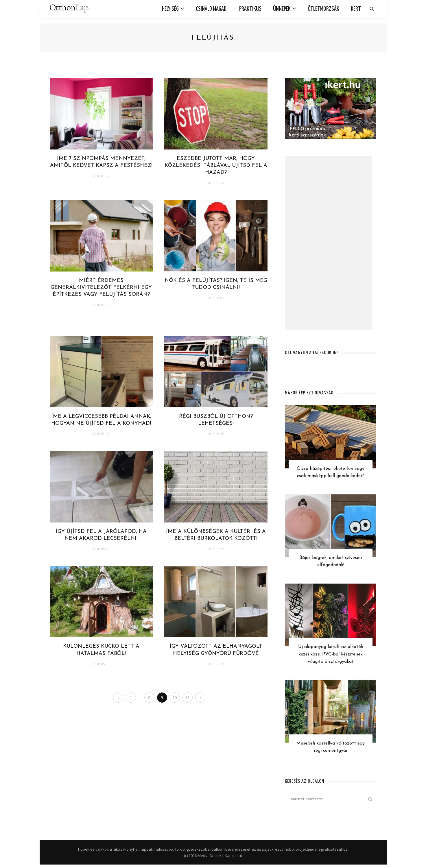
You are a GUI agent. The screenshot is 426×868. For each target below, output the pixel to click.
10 (176, 698)
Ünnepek (282, 9)
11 (189, 698)
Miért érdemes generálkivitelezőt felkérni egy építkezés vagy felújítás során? (101, 288)
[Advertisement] (328, 243)
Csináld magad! (212, 9)
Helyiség (170, 9)
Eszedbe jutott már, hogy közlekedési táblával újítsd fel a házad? (216, 166)
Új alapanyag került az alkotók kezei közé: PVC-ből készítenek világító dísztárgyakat (331, 656)
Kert (356, 9)
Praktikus (250, 9)
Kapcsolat (233, 859)
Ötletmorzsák (323, 9)
